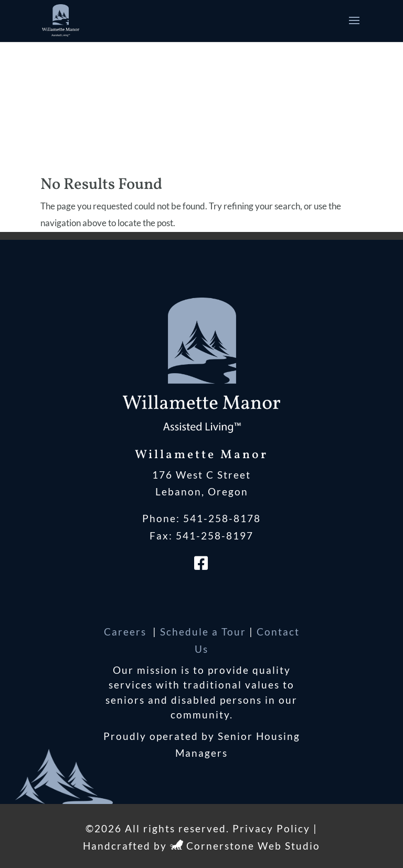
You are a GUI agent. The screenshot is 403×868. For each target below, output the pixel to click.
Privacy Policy (271, 828)
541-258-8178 (222, 518)
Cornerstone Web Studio (253, 846)
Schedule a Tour (203, 632)
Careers (127, 632)
